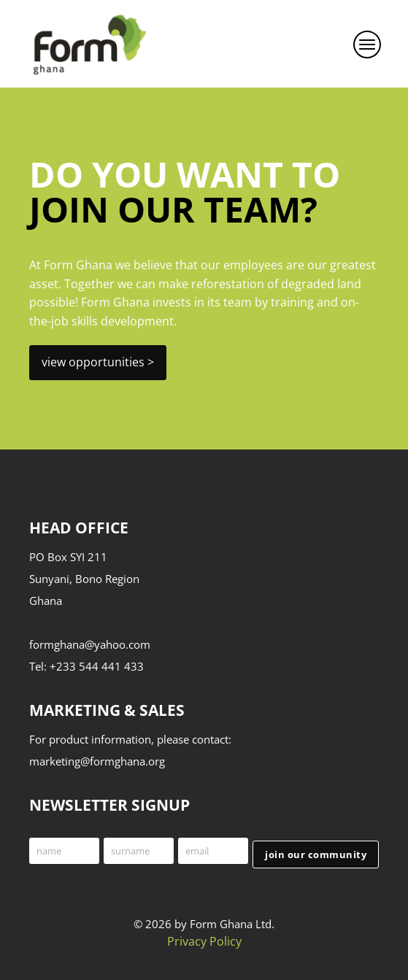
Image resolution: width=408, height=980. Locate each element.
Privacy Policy (204, 941)
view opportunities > (98, 362)
